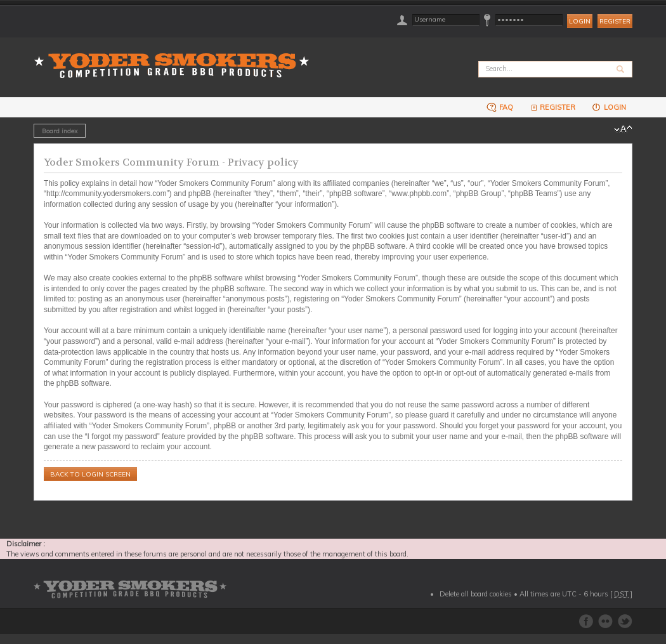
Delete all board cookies (476, 594)
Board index (60, 131)
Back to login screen (90, 474)
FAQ (500, 107)
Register (615, 21)
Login (609, 107)
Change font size (623, 129)
